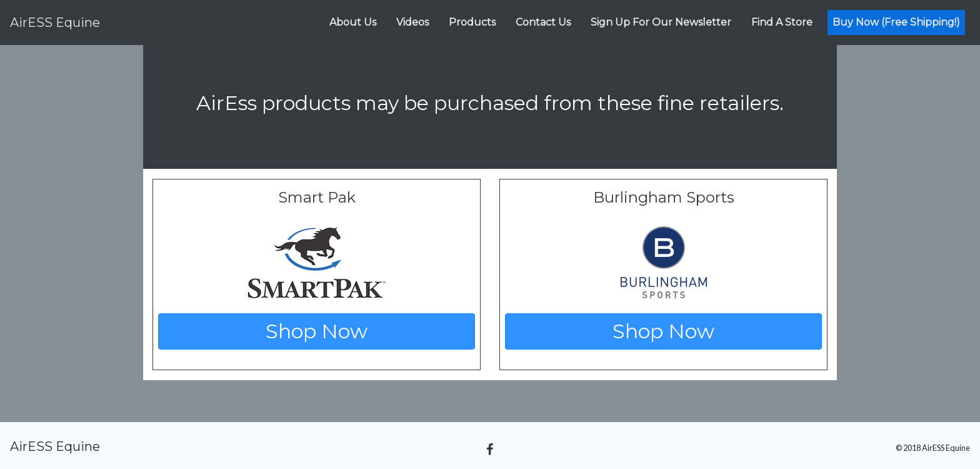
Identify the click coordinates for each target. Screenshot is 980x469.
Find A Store (782, 22)
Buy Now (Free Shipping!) (896, 22)
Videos (412, 22)
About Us (353, 22)
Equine (55, 23)
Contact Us (543, 22)
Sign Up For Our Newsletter (661, 22)
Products (472, 22)
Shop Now (317, 331)
